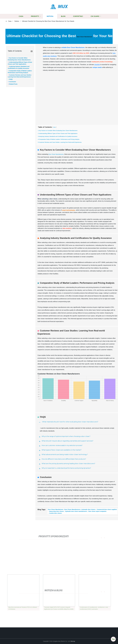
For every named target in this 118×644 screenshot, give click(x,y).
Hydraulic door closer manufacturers (76, 511)
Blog (63, 16)
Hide (54, 127)
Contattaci (78, 16)
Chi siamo (95, 16)
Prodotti (35, 16)
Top (113, 639)
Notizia (50, 16)
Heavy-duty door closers (56, 511)
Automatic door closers (88, 509)
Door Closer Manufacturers (56, 154)
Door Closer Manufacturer (85, 37)
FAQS (11, 79)
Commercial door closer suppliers (107, 509)
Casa (21, 16)
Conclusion (13, 82)
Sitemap (73, 641)
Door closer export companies (97, 511)
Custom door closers (55, 513)
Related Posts (13, 84)
